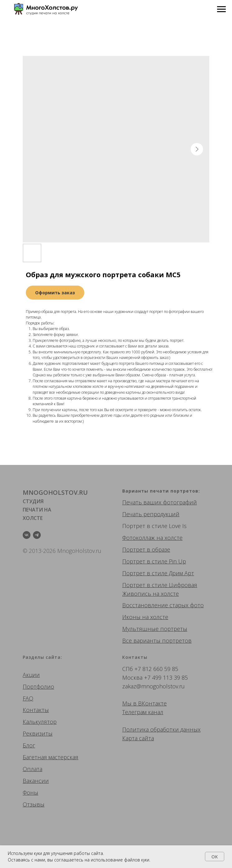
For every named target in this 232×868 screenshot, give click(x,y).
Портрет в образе (146, 549)
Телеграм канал (143, 712)
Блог (29, 745)
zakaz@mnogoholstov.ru (153, 686)
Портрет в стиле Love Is (154, 526)
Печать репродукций (151, 514)
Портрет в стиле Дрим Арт (158, 573)
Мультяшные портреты (155, 629)
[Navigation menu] (221, 9)
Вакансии (36, 781)
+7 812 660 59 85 (156, 669)
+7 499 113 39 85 (166, 677)
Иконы (131, 617)
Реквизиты (38, 733)
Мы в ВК (134, 703)
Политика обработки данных (161, 729)
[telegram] (37, 535)
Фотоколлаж (139, 538)
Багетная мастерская (51, 757)
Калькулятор (40, 722)
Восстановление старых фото (163, 605)
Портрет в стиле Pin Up (154, 561)
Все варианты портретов (157, 641)
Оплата (32, 769)
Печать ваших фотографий (160, 502)
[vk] (27, 535)
